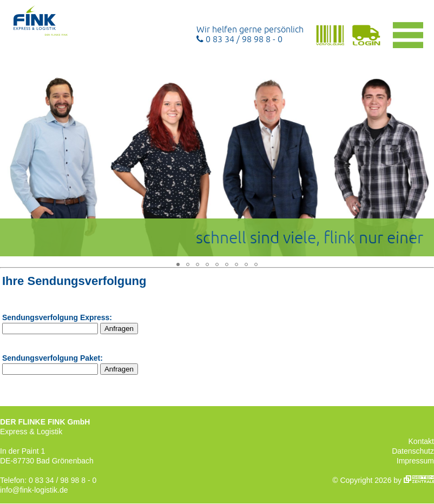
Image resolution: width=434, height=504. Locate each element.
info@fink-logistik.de (34, 490)
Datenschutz (413, 451)
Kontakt (421, 441)
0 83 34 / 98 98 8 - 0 (239, 39)
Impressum (415, 461)
